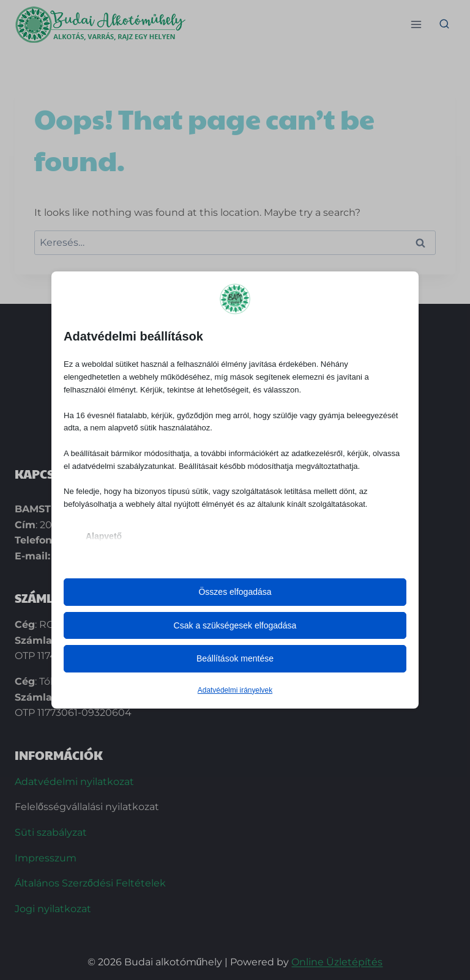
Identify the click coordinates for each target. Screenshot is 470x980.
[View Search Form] (444, 24)
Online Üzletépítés (337, 962)
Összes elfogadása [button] (235, 592)
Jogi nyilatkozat (53, 909)
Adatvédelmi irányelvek (235, 690)
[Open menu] (416, 24)
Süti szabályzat (51, 832)
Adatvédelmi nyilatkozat (74, 782)
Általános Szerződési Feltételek (90, 883)
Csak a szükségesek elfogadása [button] (235, 625)
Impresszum (46, 858)
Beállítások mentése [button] (235, 658)
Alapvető (104, 536)
